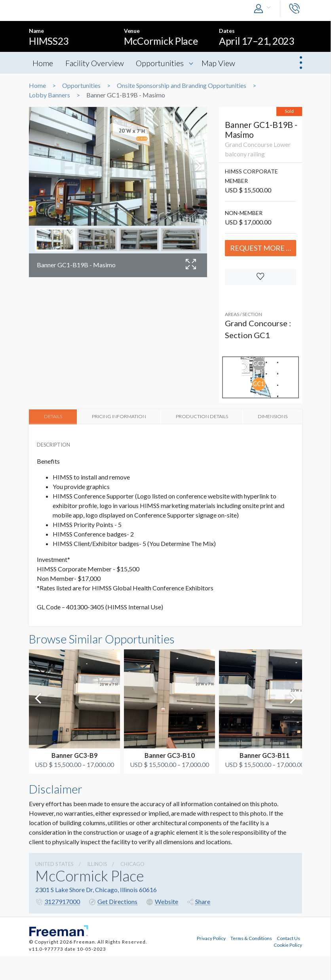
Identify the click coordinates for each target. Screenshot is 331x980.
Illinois (97, 864)
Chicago (132, 864)
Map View (222, 63)
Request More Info (263, 248)
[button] (264, 9)
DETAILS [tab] (53, 416)
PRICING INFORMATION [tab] (120, 416)
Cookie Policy (288, 944)
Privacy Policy (211, 937)
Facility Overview (96, 63)
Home (43, 63)
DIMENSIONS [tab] (272, 416)
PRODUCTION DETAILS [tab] (202, 416)
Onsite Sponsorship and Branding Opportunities (182, 86)
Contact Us (288, 937)
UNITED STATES (54, 864)
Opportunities (162, 63)
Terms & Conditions (251, 937)
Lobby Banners (49, 95)
